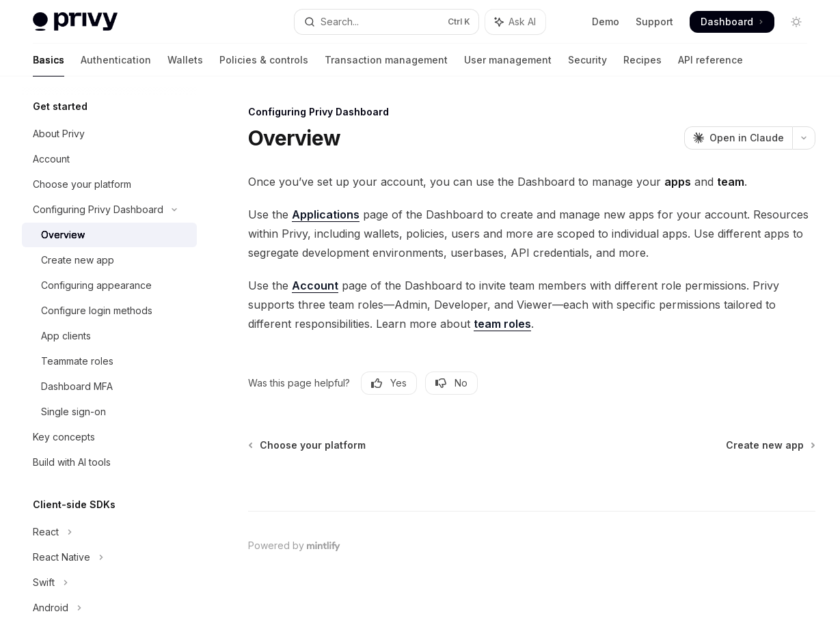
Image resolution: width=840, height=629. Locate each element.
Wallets (185, 65)
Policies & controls (264, 65)
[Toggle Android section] (109, 608)
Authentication (116, 65)
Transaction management (386, 65)
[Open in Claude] (738, 138)
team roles (502, 324)
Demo (606, 22)
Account (315, 285)
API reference (710, 65)
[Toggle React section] (109, 532)
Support (654, 22)
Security (587, 65)
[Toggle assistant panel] (515, 22)
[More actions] (804, 138)
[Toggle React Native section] (109, 557)
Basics (49, 65)
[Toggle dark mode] (796, 22)
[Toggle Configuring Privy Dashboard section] (109, 210)
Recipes (642, 65)
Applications (326, 214)
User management (508, 65)
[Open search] (387, 22)
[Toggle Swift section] (109, 583)
